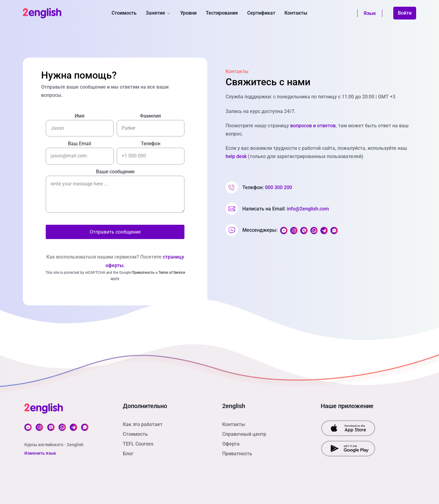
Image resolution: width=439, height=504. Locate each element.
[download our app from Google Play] (348, 448)
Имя (80, 116)
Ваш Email (80, 144)
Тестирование (222, 13)
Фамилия (150, 116)
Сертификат (261, 13)
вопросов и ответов (313, 126)
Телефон (151, 144)
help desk (236, 156)
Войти (405, 13)
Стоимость (124, 13)
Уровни (188, 13)
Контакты (296, 13)
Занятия (158, 13)
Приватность (143, 273)
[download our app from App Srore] (348, 428)
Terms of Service (172, 273)
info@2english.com (308, 209)
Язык (370, 13)
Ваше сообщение (115, 172)
